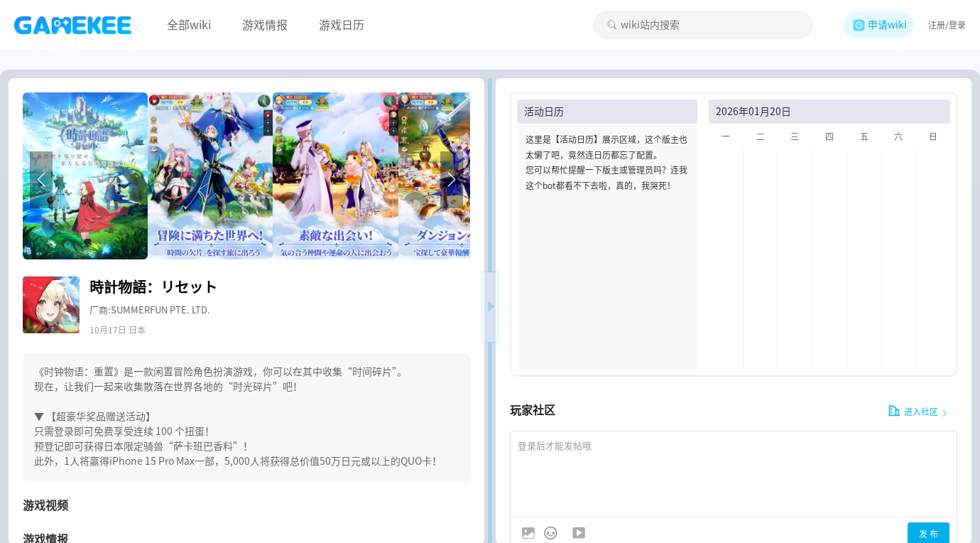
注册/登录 (947, 25)
